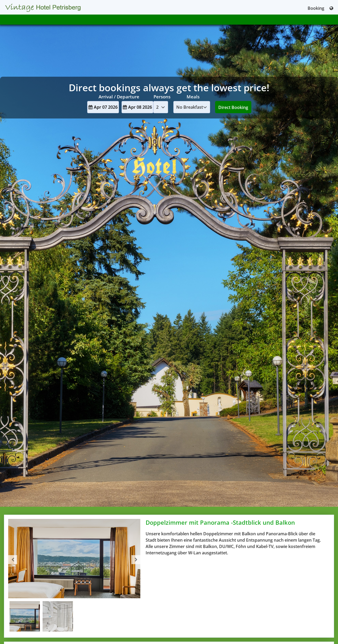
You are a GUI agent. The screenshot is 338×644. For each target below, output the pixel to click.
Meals (193, 97)
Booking (316, 8)
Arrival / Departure (119, 97)
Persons (162, 97)
